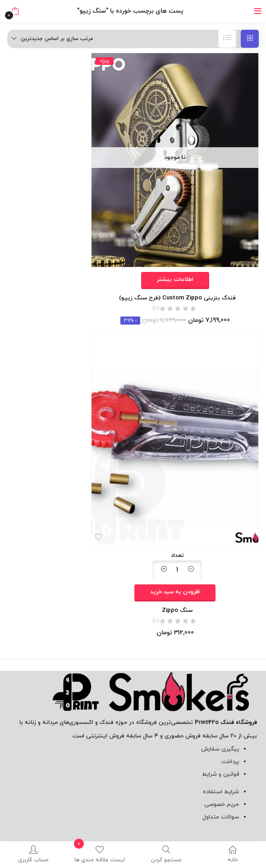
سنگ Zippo (177, 610)
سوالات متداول (221, 817)
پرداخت (230, 762)
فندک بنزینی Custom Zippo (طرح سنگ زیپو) (177, 298)
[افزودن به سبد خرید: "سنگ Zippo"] (175, 593)
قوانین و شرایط (220, 774)
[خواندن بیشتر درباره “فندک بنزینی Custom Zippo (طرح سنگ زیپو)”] (175, 280)
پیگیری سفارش (220, 749)
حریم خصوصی (222, 805)
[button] (15, 11)
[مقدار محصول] (177, 570)
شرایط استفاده (221, 792)
